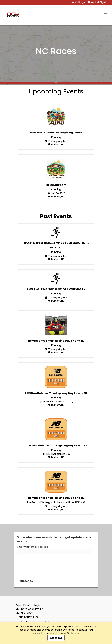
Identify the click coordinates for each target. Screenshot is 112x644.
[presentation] (41, 564)
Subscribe (26, 581)
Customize (73, 633)
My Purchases (24, 613)
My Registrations (83, 2)
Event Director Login (28, 605)
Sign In (102, 2)
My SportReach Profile (29, 609)
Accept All (56, 638)
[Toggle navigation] (106, 15)
